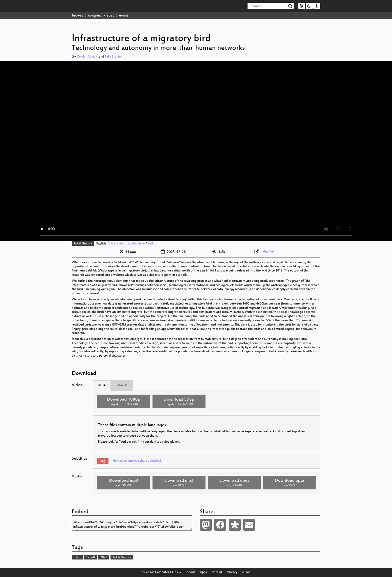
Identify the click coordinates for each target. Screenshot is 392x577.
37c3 (77, 557)
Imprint (217, 572)
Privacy (232, 572)
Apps (203, 572)
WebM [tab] (122, 385)
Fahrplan (267, 252)
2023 (110, 16)
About (191, 572)
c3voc (246, 572)
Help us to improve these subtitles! (137, 461)
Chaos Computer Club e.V (164, 572)
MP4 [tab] (102, 385)
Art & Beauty (83, 244)
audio (151, 244)
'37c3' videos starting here (126, 244)
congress (95, 16)
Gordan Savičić (87, 57)
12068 (90, 557)
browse (78, 16)
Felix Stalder (113, 57)
